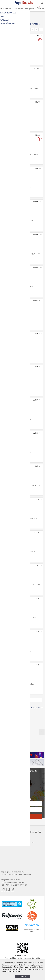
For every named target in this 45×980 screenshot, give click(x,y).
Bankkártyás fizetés (9, 837)
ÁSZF (25, 830)
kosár (42, 9)
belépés (21, 9)
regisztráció (32, 9)
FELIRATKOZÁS (22, 816)
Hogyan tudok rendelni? (10, 843)
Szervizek (27, 835)
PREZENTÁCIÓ (18, 13)
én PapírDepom (8, 9)
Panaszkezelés (29, 843)
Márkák (26, 837)
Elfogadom (22, 976)
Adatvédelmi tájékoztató (32, 832)
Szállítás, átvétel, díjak (9, 832)
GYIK (25, 840)
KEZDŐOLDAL (6, 13)
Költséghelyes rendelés (10, 835)
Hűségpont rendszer (9, 840)
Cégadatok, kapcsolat (9, 830)
